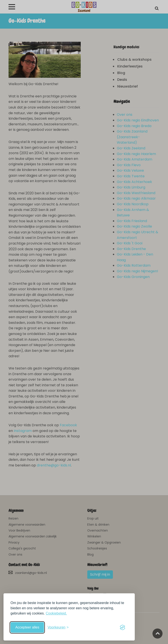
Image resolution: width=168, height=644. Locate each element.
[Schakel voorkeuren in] (58, 627)
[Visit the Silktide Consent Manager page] (122, 627)
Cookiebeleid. (56, 613)
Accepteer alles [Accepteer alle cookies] (27, 627)
